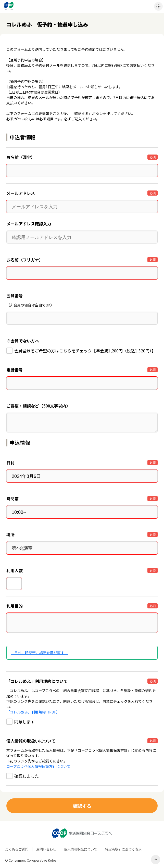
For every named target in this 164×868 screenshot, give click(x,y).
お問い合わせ (46, 849)
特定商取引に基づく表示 (123, 849)
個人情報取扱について (81, 849)
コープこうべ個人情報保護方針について (38, 766)
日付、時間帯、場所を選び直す (39, 653)
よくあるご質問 (17, 849)
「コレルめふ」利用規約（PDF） (33, 712)
